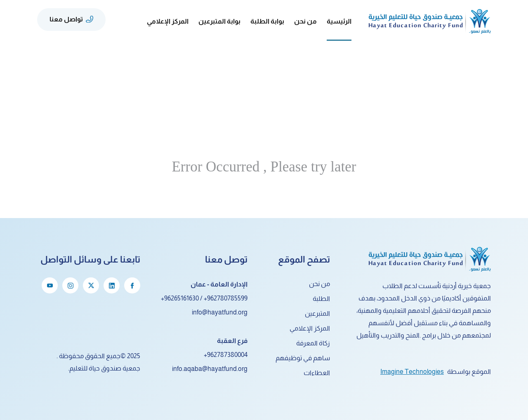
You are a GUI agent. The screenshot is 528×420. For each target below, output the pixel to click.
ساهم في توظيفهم (303, 358)
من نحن (319, 284)
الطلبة (321, 299)
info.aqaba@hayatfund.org (210, 369)
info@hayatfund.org (220, 312)
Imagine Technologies (412, 372)
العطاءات (317, 373)
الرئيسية (339, 21)
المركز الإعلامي (310, 328)
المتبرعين (317, 313)
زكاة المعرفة (313, 343)
